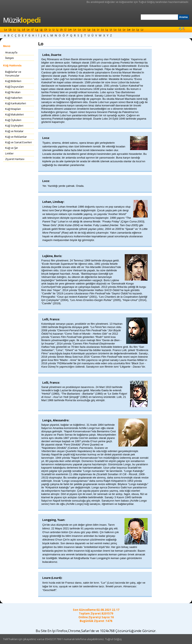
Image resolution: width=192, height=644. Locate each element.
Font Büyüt (180, 28)
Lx (133, 30)
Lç (19, 30)
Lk (61, 30)
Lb (10, 30)
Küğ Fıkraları (13, 92)
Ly (138, 30)
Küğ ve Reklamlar (16, 137)
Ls (102, 30)
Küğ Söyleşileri (14, 126)
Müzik (22, 20)
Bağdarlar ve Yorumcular (13, 74)
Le (28, 30)
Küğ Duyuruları (14, 87)
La (5, 30)
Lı (50, 30)
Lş (107, 30)
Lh (46, 30)
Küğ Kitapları (13, 109)
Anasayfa (11, 52)
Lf (32, 30)
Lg (37, 30)
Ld (24, 30)
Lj (57, 30)
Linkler (9, 153)
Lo (79, 30)
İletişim (9, 58)
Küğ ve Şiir (12, 148)
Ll (65, 30)
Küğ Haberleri (14, 98)
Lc (15, 30)
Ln (75, 30)
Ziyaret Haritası (15, 159)
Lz (142, 30)
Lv (124, 30)
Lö (84, 30)
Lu (115, 30)
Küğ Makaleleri (14, 114)
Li (54, 30)
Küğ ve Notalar (14, 131)
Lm (70, 30)
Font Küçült (183, 28)
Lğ (41, 30)
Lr (98, 30)
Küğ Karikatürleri (16, 103)
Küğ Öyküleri (13, 120)
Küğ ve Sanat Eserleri (18, 142)
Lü (120, 30)
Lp (89, 30)
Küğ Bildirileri (13, 81)
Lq (94, 30)
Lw (129, 30)
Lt (111, 30)
